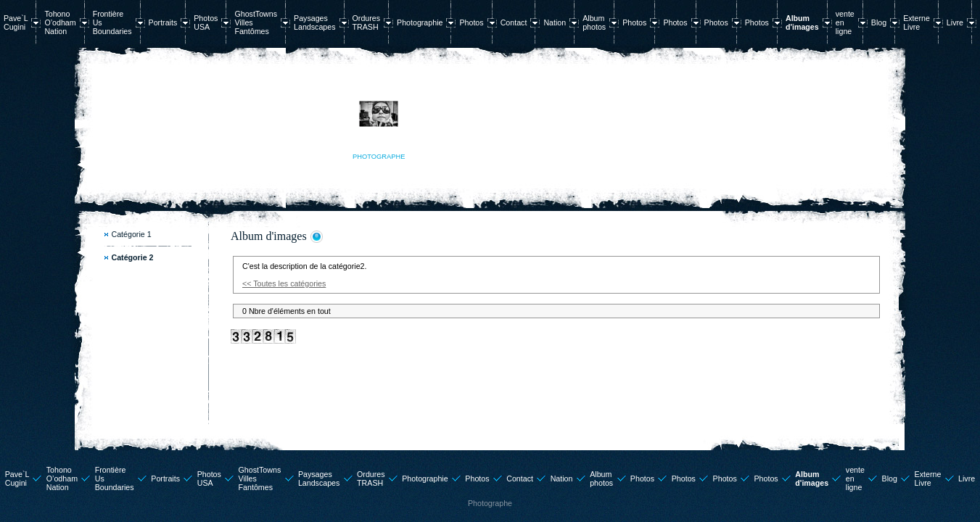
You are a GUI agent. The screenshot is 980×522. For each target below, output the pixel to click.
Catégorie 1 (132, 234)
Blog (879, 22)
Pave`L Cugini (16, 22)
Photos (471, 22)
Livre (955, 22)
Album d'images (802, 22)
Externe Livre (917, 22)
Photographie (420, 22)
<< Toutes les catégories (284, 283)
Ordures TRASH (367, 22)
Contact (514, 22)
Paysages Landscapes (314, 22)
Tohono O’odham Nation (60, 22)
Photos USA (206, 22)
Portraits (163, 22)
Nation (555, 22)
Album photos (594, 22)
